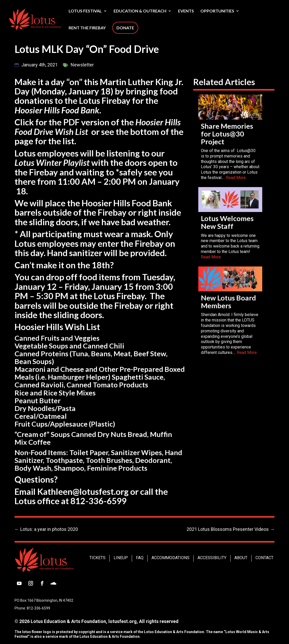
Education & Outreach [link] (140, 11)
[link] (48, 19)
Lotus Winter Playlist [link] (52, 162)
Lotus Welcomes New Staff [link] (227, 222)
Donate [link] (125, 28)
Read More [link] (236, 178)
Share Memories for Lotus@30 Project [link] (227, 134)
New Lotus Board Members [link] (228, 302)
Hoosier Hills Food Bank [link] (57, 110)
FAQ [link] (140, 558)
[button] (19, 583)
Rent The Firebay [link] (87, 28)
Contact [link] (264, 558)
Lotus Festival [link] (85, 11)
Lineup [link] (121, 558)
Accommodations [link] (170, 558)
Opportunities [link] (217, 11)
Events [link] (186, 11)
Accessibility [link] (212, 558)
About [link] (241, 558)
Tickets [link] (97, 558)
